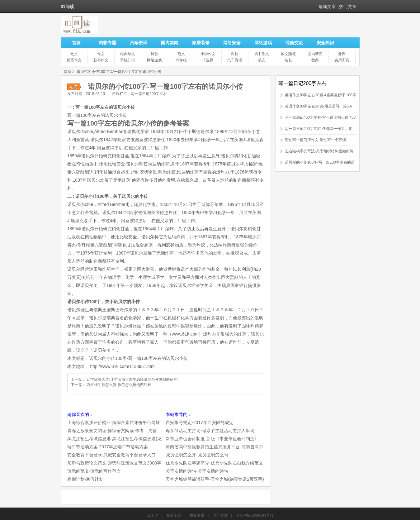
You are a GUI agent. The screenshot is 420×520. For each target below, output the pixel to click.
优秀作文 (74, 60)
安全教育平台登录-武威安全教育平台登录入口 (112, 455)
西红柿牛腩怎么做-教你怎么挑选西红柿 (119, 385)
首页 (76, 43)
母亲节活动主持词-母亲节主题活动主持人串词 (210, 431)
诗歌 (154, 54)
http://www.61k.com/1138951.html (123, 366)
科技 (235, 54)
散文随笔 (288, 54)
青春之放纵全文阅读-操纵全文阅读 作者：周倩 (112, 431)
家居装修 (201, 43)
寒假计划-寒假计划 (85, 479)
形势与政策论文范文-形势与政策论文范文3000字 (114, 463)
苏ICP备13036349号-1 (255, 515)
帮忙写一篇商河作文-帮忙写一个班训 (315, 140)
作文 (101, 54)
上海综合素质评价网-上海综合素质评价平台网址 (114, 422)
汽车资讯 (139, 43)
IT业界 (208, 60)
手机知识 (128, 60)
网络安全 (232, 43)
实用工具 (342, 60)
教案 (315, 60)
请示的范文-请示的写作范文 (94, 471)
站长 (288, 60)
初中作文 (262, 54)
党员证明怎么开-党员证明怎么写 (197, 455)
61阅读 (152, 515)
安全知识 (325, 43)
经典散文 (128, 54)
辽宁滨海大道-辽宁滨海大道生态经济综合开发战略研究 (132, 379)
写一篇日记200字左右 (149, 94)
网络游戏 (263, 43)
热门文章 (348, 7)
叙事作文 (101, 60)
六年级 (181, 60)
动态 (262, 60)
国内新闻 (170, 43)
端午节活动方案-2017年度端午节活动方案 (108, 447)
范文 (181, 54)
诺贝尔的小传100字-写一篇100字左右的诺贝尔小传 (119, 72)
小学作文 (208, 54)
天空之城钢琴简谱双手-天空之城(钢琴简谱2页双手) (215, 479)
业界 (342, 54)
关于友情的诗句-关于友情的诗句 (197, 471)
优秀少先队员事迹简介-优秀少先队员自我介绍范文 (214, 463)
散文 (74, 54)
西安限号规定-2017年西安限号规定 (200, 422)
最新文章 (327, 7)
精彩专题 (107, 43)
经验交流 (294, 43)
